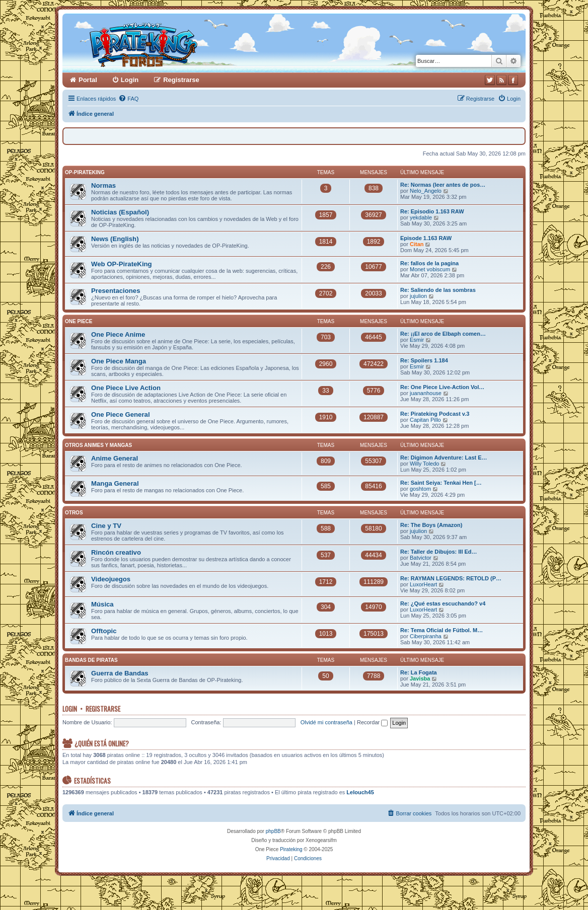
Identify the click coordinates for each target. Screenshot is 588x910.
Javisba (420, 678)
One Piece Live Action (126, 388)
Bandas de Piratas (91, 660)
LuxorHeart (423, 584)
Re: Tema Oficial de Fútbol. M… (442, 630)
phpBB (273, 831)
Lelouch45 (360, 792)
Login (70, 709)
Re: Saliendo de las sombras (438, 290)
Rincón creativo (116, 552)
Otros (74, 513)
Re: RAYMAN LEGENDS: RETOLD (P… (451, 578)
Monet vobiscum (430, 269)
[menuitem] (128, 99)
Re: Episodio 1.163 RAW (432, 211)
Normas (103, 185)
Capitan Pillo (425, 420)
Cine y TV (106, 526)
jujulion (418, 296)
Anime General (115, 458)
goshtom (420, 489)
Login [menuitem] (130, 80)
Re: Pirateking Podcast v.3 (435, 414)
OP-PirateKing (85, 172)
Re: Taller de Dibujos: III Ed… (439, 552)
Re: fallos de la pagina (429, 263)
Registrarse (103, 709)
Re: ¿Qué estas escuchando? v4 (443, 603)
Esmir (417, 340)
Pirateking (291, 849)
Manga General (115, 483)
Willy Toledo (425, 464)
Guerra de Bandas (120, 673)
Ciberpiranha (426, 636)
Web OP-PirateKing (122, 264)
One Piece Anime (118, 334)
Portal (88, 80)
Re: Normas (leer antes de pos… (443, 185)
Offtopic (104, 631)
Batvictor (421, 558)
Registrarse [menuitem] (181, 80)
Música (102, 604)
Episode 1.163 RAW (426, 238)
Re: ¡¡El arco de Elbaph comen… (443, 334)
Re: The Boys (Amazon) (431, 525)
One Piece (79, 321)
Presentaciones (116, 291)
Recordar (372, 722)
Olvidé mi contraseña (326, 722)
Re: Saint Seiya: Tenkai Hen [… (441, 483)
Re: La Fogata (419, 672)
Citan (417, 244)
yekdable (421, 217)
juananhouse (426, 393)
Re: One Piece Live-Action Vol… (442, 387)
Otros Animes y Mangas (98, 445)
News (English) (115, 239)
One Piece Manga (119, 361)
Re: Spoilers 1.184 (424, 360)
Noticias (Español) (120, 212)
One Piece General (121, 414)
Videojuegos (111, 579)
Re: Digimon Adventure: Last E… (444, 458)
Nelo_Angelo (426, 191)
